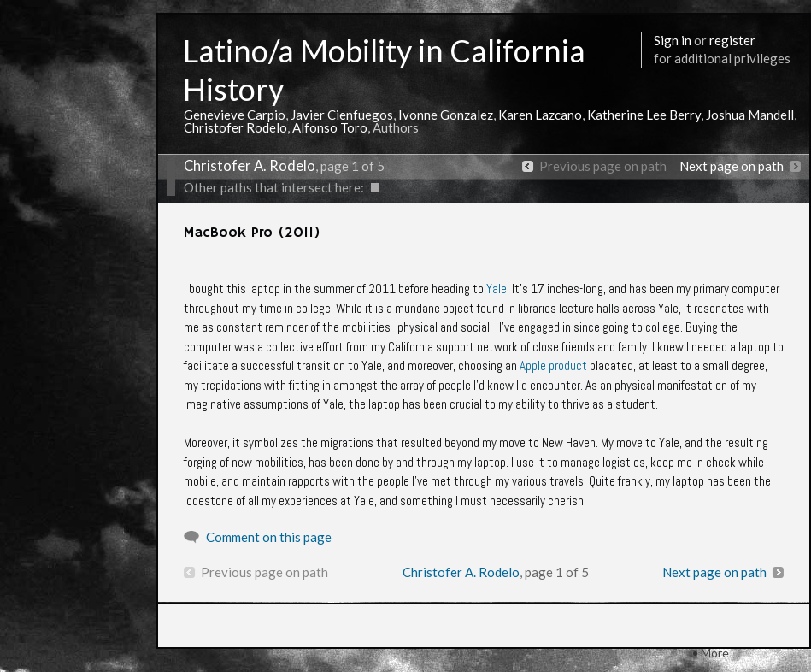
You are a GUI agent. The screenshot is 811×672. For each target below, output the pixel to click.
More (715, 653)
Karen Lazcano (540, 115)
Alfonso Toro (330, 127)
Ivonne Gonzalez (446, 115)
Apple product (553, 365)
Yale (497, 289)
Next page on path (732, 166)
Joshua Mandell (750, 115)
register (732, 40)
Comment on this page (269, 537)
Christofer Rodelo (235, 127)
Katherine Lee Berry (644, 115)
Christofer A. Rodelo (250, 166)
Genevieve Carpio (235, 115)
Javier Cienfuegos (342, 115)
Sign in (673, 40)
